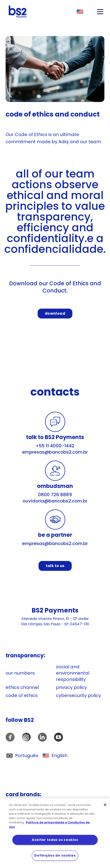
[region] (55, 833)
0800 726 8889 (55, 495)
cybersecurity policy (79, 695)
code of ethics (22, 695)
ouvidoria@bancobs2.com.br (55, 501)
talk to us (55, 566)
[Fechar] (105, 805)
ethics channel (22, 687)
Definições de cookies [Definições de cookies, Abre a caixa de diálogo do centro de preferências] (55, 855)
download (55, 313)
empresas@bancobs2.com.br (55, 452)
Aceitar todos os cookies (55, 840)
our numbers (20, 673)
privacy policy (71, 687)
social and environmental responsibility (73, 673)
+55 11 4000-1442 (55, 446)
